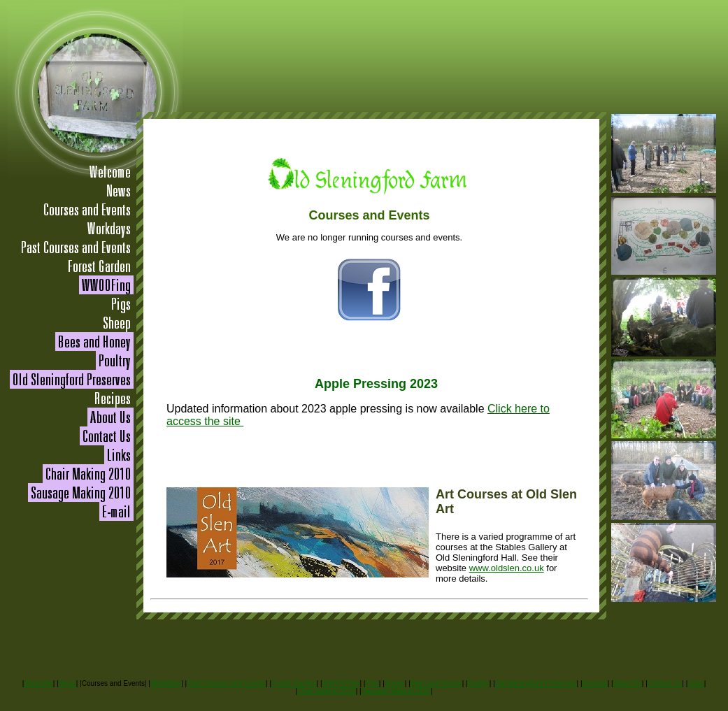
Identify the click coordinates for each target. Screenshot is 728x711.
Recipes (595, 683)
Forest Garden (294, 683)
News (67, 683)
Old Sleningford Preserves (536, 683)
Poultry (479, 683)
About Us (628, 683)
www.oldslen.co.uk (507, 568)
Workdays (166, 683)
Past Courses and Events (226, 683)
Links (695, 683)
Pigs (372, 683)
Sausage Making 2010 (397, 691)
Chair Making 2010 (327, 691)
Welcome (38, 683)
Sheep (395, 683)
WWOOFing (341, 683)
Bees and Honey (436, 683)
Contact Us (665, 683)
